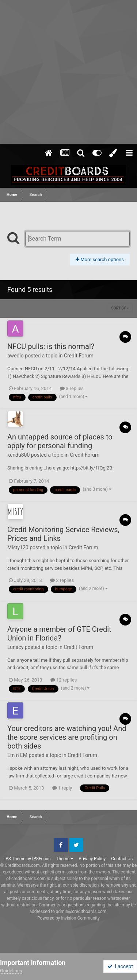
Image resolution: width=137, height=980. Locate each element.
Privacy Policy (92, 859)
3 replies (72, 388)
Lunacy (15, 647)
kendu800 (18, 455)
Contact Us (122, 859)
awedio (16, 356)
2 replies (62, 580)
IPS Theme (15, 859)
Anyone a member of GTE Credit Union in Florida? (59, 634)
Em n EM (17, 755)
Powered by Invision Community (68, 918)
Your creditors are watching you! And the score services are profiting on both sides (67, 737)
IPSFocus (41, 859)
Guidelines (11, 971)
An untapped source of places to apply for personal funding (60, 441)
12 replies (64, 680)
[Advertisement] (68, 72)
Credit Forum (79, 356)
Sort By (120, 308)
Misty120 (18, 547)
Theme (64, 859)
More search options (100, 259)
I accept (120, 966)
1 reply (62, 788)
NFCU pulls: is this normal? (51, 346)
